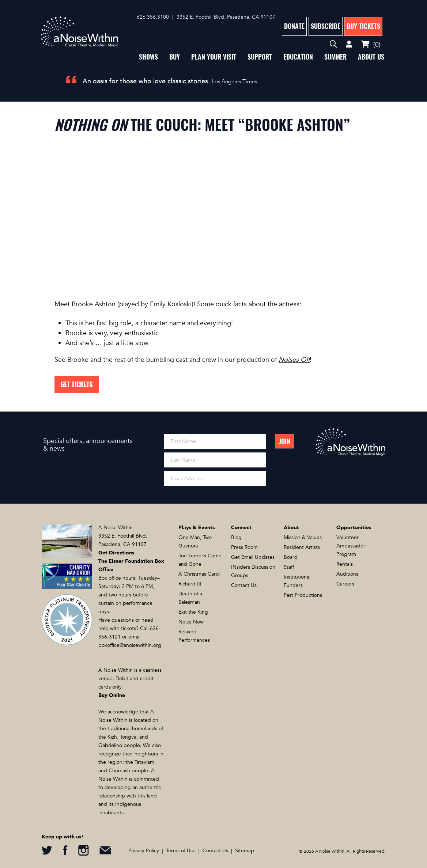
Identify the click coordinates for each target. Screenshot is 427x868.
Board (291, 557)
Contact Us (244, 585)
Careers (345, 584)
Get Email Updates (253, 557)
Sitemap (245, 851)
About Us (371, 57)
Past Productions (303, 595)
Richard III (190, 584)
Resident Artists (302, 547)
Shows (148, 57)
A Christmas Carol (199, 574)
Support (260, 57)
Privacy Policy (144, 851)
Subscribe (326, 26)
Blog (236, 537)
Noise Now (191, 622)
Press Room (244, 547)
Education (298, 57)
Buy (175, 57)
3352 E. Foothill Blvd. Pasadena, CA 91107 (226, 17)
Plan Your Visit (214, 57)
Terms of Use (181, 851)
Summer (335, 57)
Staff (289, 567)
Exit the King (193, 612)
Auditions (347, 574)
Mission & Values (303, 537)
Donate (294, 26)
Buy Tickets (363, 26)
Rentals (345, 564)
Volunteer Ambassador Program (351, 546)
